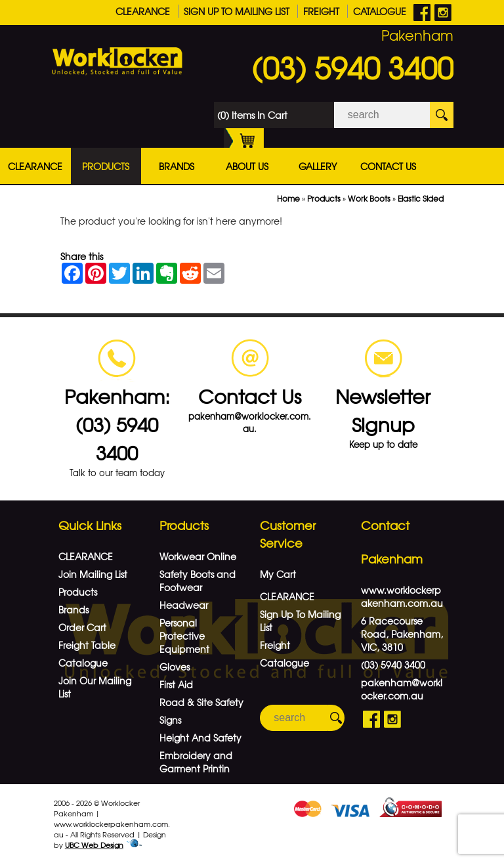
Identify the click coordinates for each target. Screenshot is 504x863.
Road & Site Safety (201, 702)
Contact (385, 525)
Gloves (175, 667)
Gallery (318, 166)
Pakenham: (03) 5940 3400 (117, 424)
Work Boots (369, 198)
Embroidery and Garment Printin (196, 762)
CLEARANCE (143, 11)
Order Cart (82, 627)
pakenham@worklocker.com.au (402, 689)
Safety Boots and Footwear (198, 581)
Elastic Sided (421, 198)
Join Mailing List (93, 574)
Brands (177, 166)
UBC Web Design (94, 845)
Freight (321, 11)
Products (106, 166)
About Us (247, 166)
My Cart (278, 574)
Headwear (184, 605)
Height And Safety (200, 738)
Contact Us (388, 166)
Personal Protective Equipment (184, 636)
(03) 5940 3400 (352, 67)
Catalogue (380, 11)
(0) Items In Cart (252, 118)
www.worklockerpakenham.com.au (402, 596)
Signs (170, 720)
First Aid (176, 684)
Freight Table (87, 645)
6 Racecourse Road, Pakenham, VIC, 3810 (402, 634)
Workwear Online (198, 556)
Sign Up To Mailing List (237, 11)
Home (288, 198)
